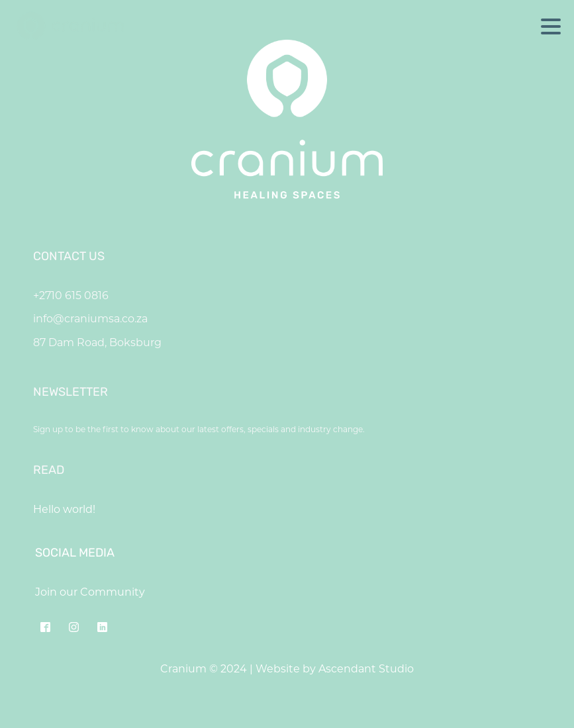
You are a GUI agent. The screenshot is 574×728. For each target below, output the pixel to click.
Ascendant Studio (366, 669)
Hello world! (64, 509)
